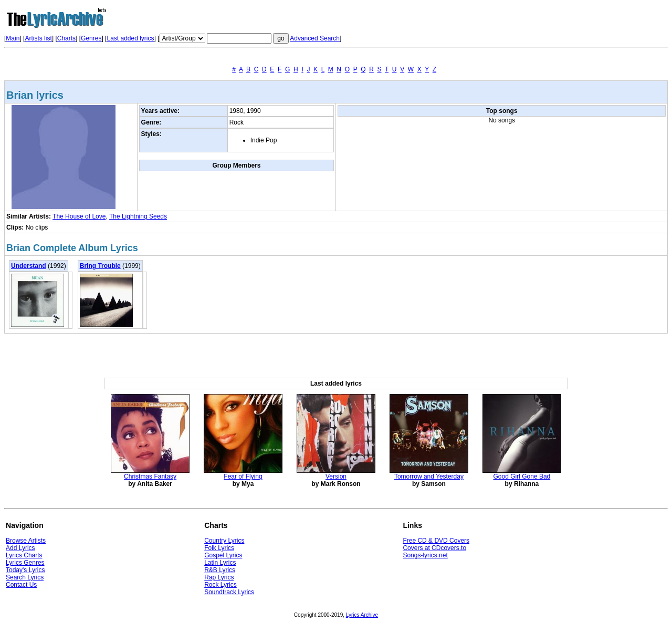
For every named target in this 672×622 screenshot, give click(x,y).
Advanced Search (315, 38)
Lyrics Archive (362, 615)
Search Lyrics (25, 577)
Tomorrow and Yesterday (429, 476)
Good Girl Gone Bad (522, 476)
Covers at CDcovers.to (434, 548)
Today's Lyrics (25, 570)
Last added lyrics (130, 38)
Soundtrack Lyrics (229, 592)
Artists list (38, 38)
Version (336, 476)
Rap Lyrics (219, 577)
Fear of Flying (243, 476)
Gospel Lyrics (223, 555)
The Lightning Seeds (138, 216)
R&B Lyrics (220, 570)
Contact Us (21, 585)
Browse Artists (26, 541)
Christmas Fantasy (150, 476)
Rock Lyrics (220, 585)
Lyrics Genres (25, 563)
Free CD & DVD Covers (436, 541)
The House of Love (79, 216)
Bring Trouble (100, 266)
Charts (66, 38)
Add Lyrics (20, 548)
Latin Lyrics (220, 563)
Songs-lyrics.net (425, 555)
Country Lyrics (224, 541)
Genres (91, 38)
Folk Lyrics (219, 548)
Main (13, 38)
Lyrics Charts (24, 555)
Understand (29, 266)
